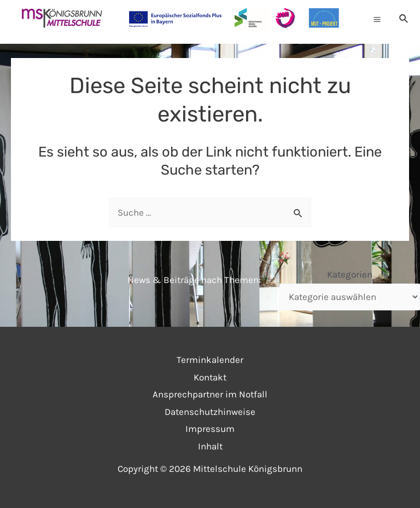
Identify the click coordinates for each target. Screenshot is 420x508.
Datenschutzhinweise (210, 412)
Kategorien (350, 274)
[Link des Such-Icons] (404, 19)
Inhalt (210, 446)
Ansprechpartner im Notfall (210, 394)
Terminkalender (210, 360)
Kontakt (210, 377)
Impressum (210, 429)
